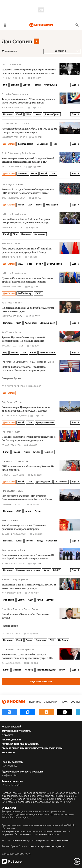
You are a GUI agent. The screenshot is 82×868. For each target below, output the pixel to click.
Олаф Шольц (50, 85)
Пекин (39, 205)
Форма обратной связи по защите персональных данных (33, 846)
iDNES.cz (6, 521)
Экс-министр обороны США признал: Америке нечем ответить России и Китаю (27, 498)
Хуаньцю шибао (9, 550)
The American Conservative (15, 362)
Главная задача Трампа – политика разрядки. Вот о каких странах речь (24, 369)
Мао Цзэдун (52, 205)
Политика (8, 114)
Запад (40, 541)
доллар (50, 600)
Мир (5, 85)
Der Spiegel (7, 185)
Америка (29, 670)
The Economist (9, 650)
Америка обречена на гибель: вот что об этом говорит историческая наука (29, 130)
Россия (37, 85)
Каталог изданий (11, 727)
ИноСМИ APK (8, 753)
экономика (52, 541)
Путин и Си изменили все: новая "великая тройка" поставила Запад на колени (27, 280)
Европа (26, 85)
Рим (55, 144)
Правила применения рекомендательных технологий (32, 748)
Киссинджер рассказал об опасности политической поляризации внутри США (27, 656)
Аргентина (41, 640)
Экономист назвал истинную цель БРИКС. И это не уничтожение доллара (29, 586)
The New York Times (11, 461)
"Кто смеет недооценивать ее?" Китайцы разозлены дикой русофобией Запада (27, 250)
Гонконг (32, 153)
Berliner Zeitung (9, 580)
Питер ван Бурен (45, 362)
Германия (16, 65)
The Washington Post (12, 124)
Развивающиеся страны (28, 570)
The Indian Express (10, 94)
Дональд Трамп (52, 114)
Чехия (15, 521)
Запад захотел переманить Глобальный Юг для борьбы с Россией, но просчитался (28, 557)
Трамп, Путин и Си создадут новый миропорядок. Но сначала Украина (23, 339)
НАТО (62, 670)
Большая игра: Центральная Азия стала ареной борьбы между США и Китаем (26, 409)
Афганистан (31, 323)
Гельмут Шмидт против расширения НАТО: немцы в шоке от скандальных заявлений (29, 71)
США (28, 114)
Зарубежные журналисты (16, 731)
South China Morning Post (14, 153)
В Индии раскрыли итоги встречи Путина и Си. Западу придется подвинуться (29, 439)
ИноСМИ (6, 244)
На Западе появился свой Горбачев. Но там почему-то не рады (28, 310)
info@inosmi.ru (9, 775)
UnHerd (5, 214)
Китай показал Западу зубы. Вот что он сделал (25, 616)
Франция (17, 609)
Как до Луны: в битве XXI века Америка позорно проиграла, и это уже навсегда (26, 221)
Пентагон (26, 234)
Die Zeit (5, 65)
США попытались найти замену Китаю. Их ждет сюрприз (28, 468)
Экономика (40, 234)
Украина (15, 85)
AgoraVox (6, 609)
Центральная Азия (45, 423)
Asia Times (7, 303)
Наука (64, 702)
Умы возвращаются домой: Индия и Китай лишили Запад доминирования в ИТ (28, 160)
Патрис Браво (31, 609)
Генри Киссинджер (46, 670)
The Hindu (6, 432)
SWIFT (38, 293)
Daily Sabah (7, 402)
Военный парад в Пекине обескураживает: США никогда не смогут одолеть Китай (28, 191)
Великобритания (20, 214)
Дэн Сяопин (17, 42)
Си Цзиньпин (43, 144)
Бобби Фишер (25, 293)
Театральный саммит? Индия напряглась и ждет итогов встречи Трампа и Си (29, 101)
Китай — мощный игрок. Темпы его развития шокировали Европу (24, 527)
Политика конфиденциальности (20, 744)
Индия (25, 94)
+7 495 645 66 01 (11, 785)
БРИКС (37, 452)
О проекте (7, 735)
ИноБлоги (63, 640)
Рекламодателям (11, 740)
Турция (19, 402)
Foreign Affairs (9, 491)
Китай (19, 114)
